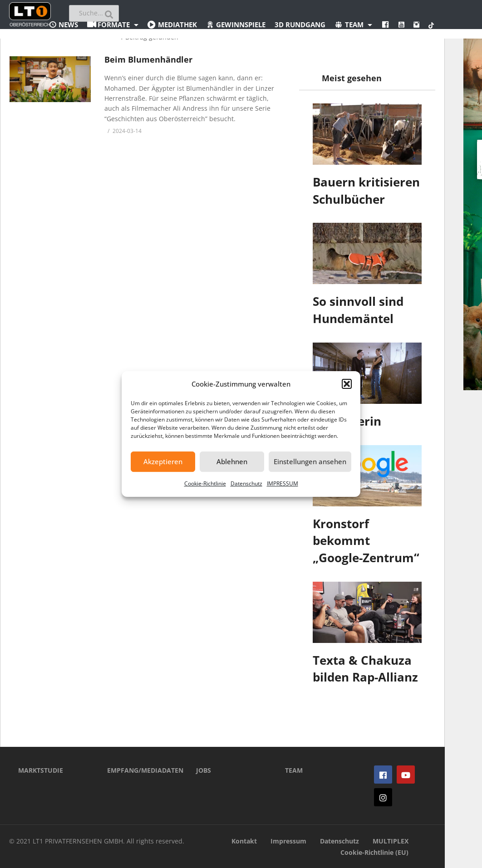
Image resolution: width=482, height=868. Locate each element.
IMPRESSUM (283, 483)
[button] (347, 384)
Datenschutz (246, 483)
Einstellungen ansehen (310, 461)
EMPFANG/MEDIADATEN (138, 770)
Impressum (288, 841)
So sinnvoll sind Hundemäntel (358, 310)
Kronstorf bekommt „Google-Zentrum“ (366, 541)
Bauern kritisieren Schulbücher (366, 191)
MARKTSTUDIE (41, 770)
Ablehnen (232, 461)
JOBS (204, 770)
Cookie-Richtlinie (205, 483)
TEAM (294, 770)
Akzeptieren (163, 461)
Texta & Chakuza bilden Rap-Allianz (365, 669)
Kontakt (244, 841)
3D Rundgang (300, 25)
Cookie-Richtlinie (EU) (374, 852)
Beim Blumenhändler (148, 59)
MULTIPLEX (391, 841)
